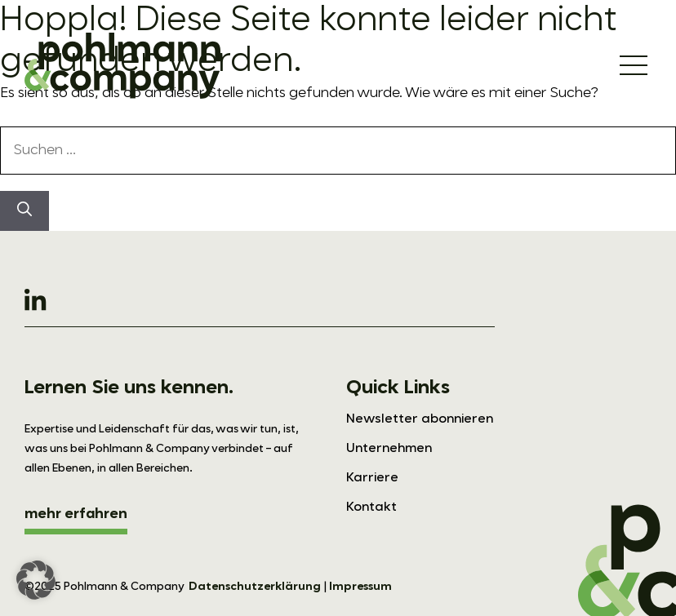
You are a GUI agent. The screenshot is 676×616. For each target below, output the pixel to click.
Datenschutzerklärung (255, 587)
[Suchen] (24, 211)
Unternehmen (389, 449)
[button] (36, 580)
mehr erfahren (76, 514)
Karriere (372, 478)
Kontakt (371, 507)
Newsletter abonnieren (420, 419)
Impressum (360, 587)
